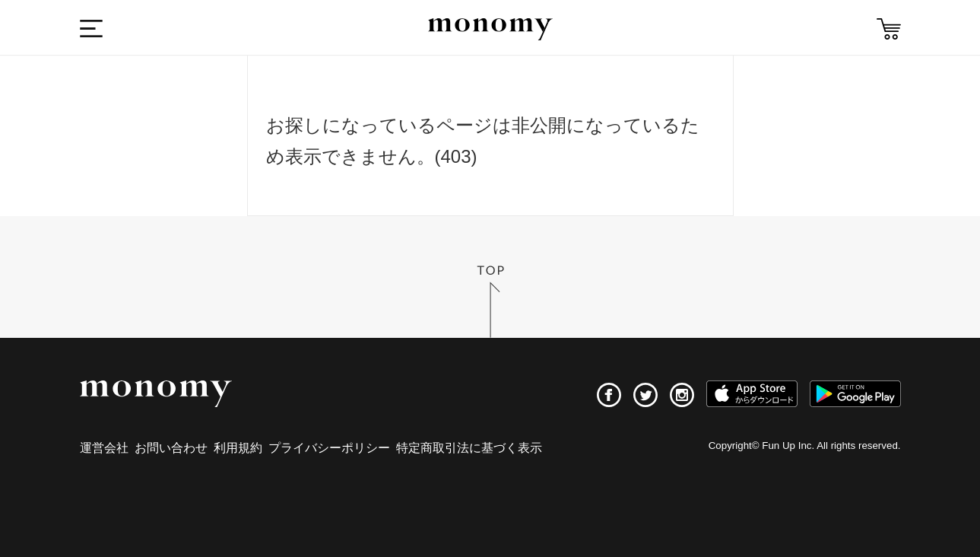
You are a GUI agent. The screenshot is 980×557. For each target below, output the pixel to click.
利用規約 (238, 448)
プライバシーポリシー (329, 448)
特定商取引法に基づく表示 (469, 448)
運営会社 (104, 448)
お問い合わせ (171, 448)
